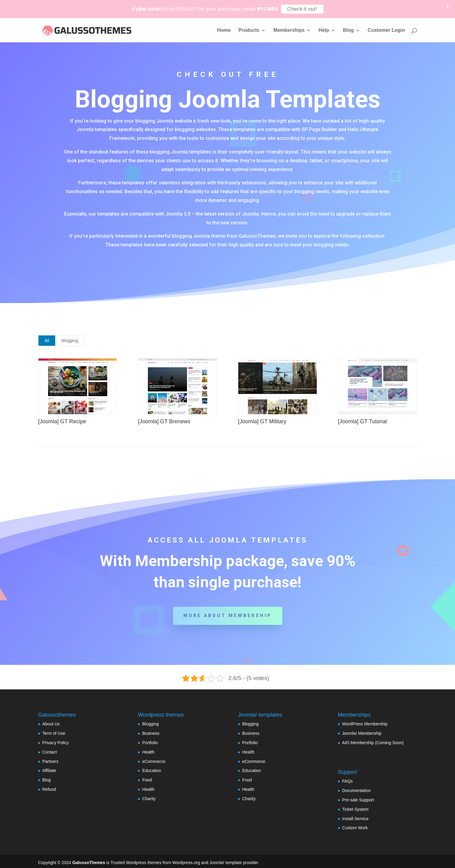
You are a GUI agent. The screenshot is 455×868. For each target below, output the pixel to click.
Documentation (356, 788)
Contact (50, 749)
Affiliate (49, 768)
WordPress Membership (365, 721)
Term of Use (54, 731)
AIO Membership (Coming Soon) (373, 740)
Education (152, 768)
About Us (51, 721)
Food (147, 777)
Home (224, 30)
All (47, 338)
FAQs (348, 778)
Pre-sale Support (358, 797)
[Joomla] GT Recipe (62, 418)
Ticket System (355, 806)
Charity (149, 796)
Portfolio (150, 740)
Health (148, 749)
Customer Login (386, 30)
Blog (348, 30)
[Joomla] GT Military (262, 418)
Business (151, 731)
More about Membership (228, 613)
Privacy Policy (56, 740)
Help (324, 30)
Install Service (355, 816)
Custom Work (355, 825)
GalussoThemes (89, 860)
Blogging (70, 338)
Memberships (289, 30)
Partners (50, 758)
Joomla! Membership (362, 731)
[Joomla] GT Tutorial (362, 418)
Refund (49, 786)
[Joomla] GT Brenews (164, 418)
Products (249, 30)
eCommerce (154, 758)
